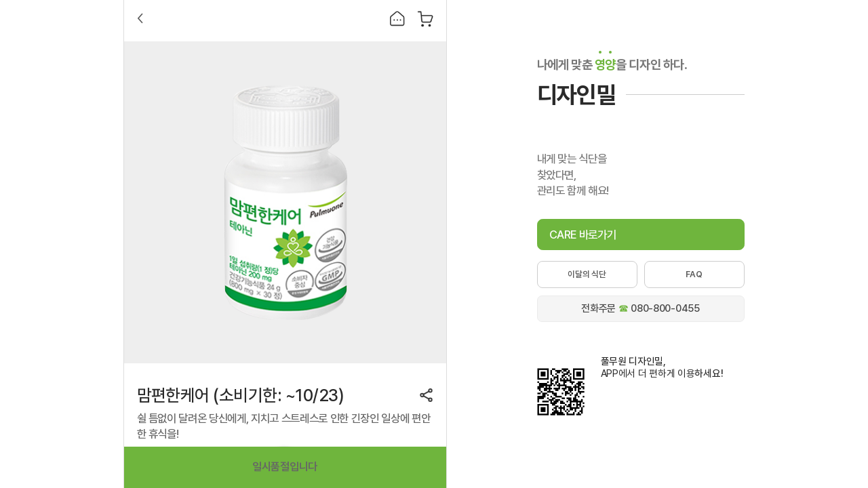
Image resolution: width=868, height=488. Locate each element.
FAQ (694, 274)
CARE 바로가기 (583, 235)
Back (140, 18)
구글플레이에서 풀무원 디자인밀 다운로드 (636, 395)
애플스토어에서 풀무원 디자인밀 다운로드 (636, 419)
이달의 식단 (587, 274)
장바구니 (426, 19)
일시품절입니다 (285, 467)
